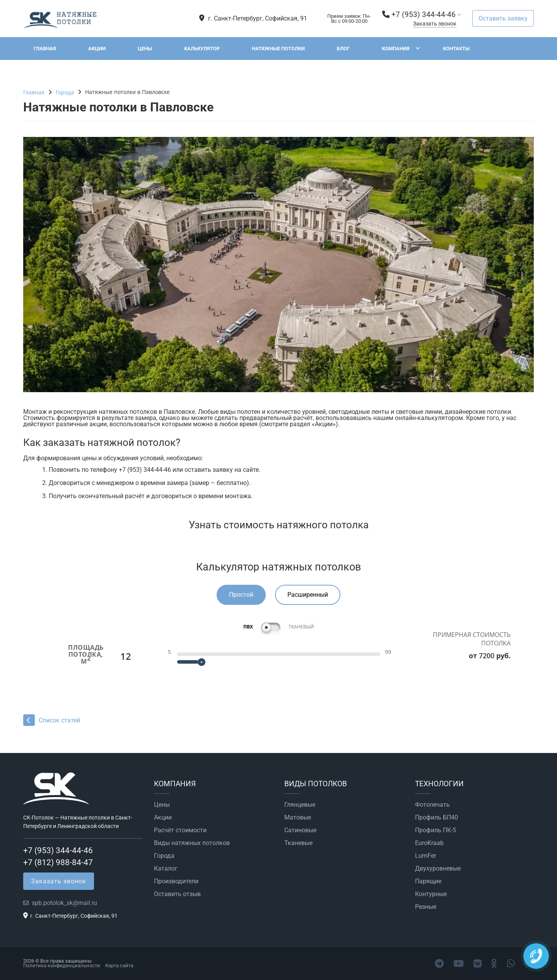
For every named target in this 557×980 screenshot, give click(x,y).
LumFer (425, 856)
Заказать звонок (435, 24)
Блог (343, 49)
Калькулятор (202, 49)
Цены (145, 49)
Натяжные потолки (278, 49)
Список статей (52, 720)
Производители (176, 881)
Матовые (298, 818)
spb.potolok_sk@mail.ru (64, 903)
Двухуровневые (438, 869)
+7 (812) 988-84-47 (58, 862)
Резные (426, 907)
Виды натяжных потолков (192, 843)
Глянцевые (300, 805)
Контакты (456, 49)
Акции (97, 49)
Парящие (428, 881)
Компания (396, 49)
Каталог (166, 869)
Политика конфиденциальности (62, 965)
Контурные (431, 894)
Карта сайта (119, 965)
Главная (45, 49)
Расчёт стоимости (180, 830)
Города (164, 856)
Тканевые (298, 843)
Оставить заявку (503, 18)
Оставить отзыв (177, 894)
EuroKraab (429, 843)
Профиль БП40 (437, 818)
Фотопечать (432, 805)
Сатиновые (300, 830)
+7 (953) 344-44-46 (424, 15)
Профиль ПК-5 (436, 830)
